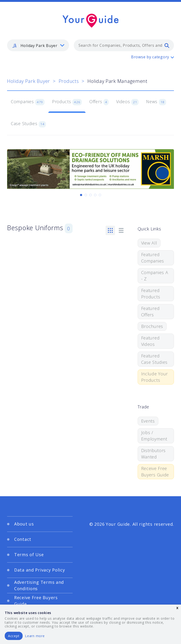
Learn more (35, 636)
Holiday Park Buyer (29, 81)
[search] (167, 45)
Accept (14, 636)
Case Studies (28, 124)
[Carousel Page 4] (95, 195)
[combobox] (124, 45)
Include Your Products (155, 377)
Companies (28, 102)
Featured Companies (153, 258)
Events (148, 421)
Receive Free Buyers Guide (155, 472)
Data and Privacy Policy (40, 570)
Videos (127, 102)
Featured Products (151, 294)
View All (149, 243)
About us (24, 524)
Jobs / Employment (154, 436)
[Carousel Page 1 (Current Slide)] (81, 195)
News (156, 102)
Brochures (152, 326)
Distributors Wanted (154, 454)
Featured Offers (150, 311)
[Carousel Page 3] (90, 195)
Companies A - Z (155, 276)
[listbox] (38, 45)
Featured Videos (150, 341)
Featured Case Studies (154, 359)
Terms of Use (29, 555)
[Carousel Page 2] (86, 195)
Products (69, 81)
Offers (99, 102)
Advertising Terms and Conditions (39, 585)
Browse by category (150, 57)
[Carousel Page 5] (100, 195)
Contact (23, 539)
